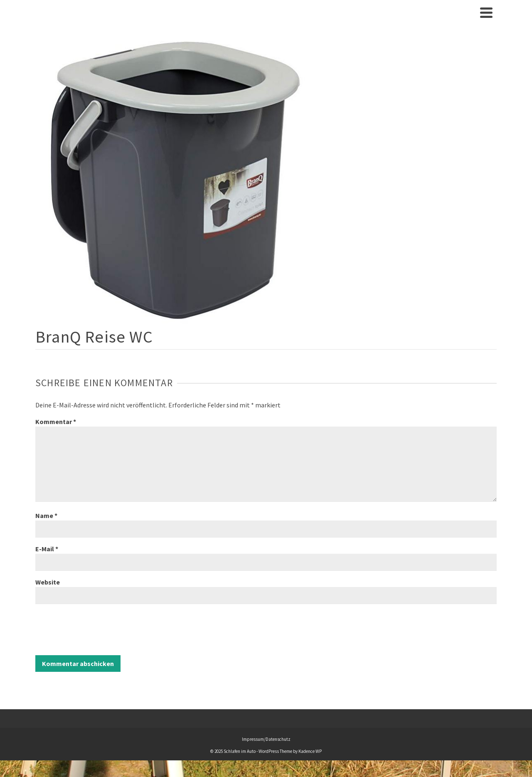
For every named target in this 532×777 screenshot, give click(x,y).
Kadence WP (310, 751)
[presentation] (99, 631)
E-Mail (47, 549)
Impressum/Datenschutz (266, 739)
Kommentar (56, 422)
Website (48, 582)
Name (46, 516)
